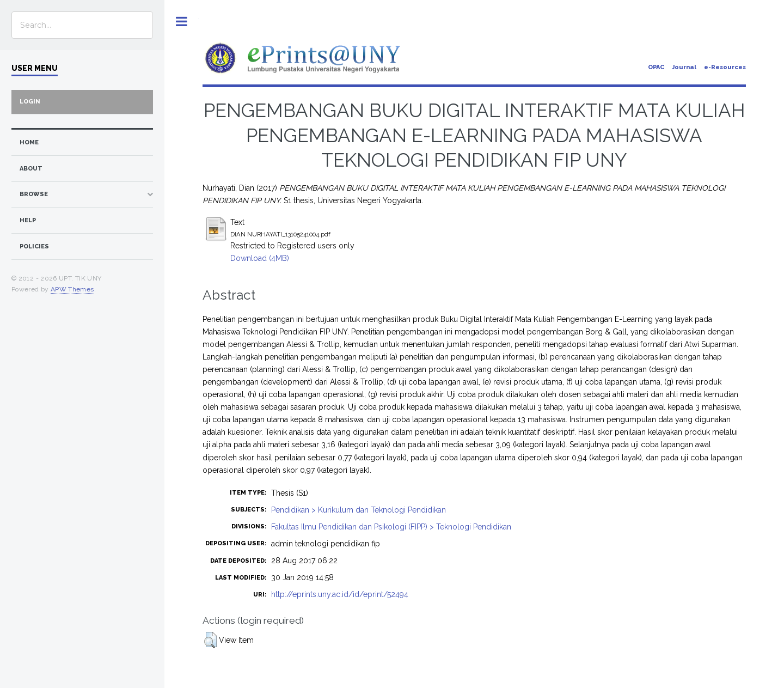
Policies (34, 246)
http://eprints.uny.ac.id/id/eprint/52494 (340, 594)
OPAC (656, 67)
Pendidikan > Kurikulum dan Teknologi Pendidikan (359, 510)
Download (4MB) (260, 258)
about (31, 169)
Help (28, 220)
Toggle (182, 22)
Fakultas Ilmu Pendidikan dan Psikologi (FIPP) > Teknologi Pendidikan (391, 527)
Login (30, 102)
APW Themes (72, 289)
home (29, 142)
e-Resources (725, 67)
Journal (684, 67)
